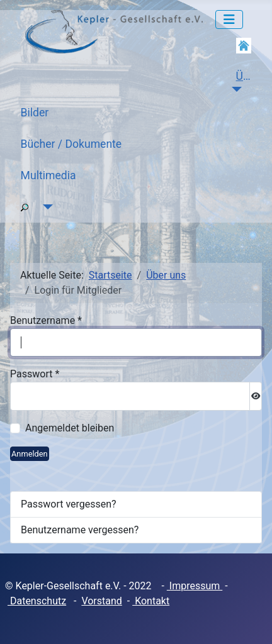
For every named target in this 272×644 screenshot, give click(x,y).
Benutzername (46, 320)
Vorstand (101, 601)
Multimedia (48, 175)
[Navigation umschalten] (229, 19)
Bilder (35, 113)
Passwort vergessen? (69, 504)
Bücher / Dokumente (71, 144)
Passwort (35, 374)
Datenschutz (37, 601)
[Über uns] (235, 89)
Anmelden (30, 454)
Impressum (195, 586)
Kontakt (151, 601)
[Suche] (46, 207)
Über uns (249, 76)
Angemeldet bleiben (70, 428)
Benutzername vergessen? (80, 530)
